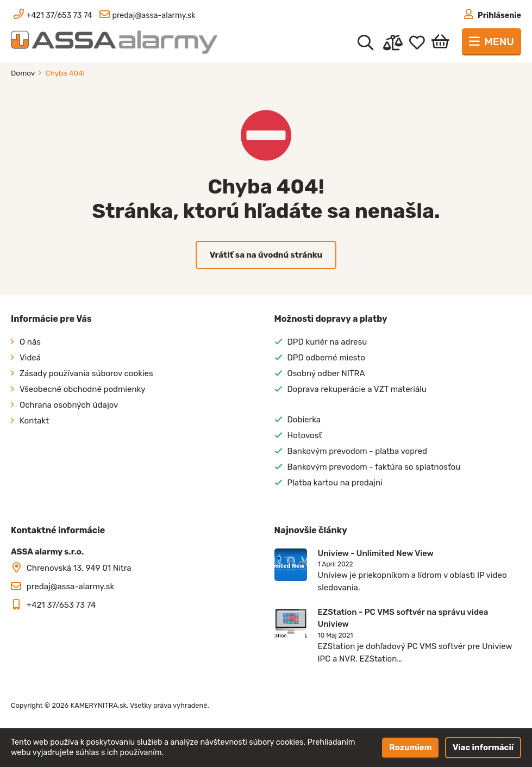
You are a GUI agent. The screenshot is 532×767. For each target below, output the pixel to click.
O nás (30, 342)
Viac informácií (483, 747)
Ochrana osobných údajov (69, 405)
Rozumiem (410, 747)
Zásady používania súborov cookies (86, 373)
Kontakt (34, 421)
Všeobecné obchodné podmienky (83, 389)
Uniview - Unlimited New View (376, 553)
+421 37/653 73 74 (61, 605)
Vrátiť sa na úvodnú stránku (266, 255)
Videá (30, 358)
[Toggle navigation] (492, 42)
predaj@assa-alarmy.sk (70, 587)
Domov (24, 73)
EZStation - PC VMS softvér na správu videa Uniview (403, 618)
